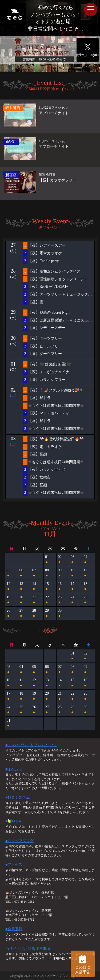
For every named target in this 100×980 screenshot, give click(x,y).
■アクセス (14, 865)
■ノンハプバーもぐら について (31, 745)
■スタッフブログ (19, 841)
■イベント (14, 769)
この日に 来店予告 (83, 964)
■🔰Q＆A (13, 821)
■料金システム (18, 797)
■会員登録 (14, 929)
